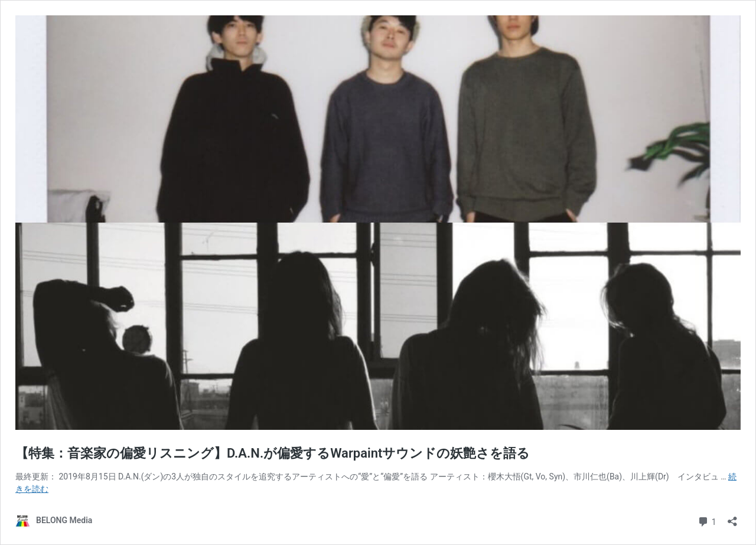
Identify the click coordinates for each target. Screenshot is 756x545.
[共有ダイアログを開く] (732, 518)
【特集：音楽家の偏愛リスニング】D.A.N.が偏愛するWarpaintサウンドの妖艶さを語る (273, 453)
